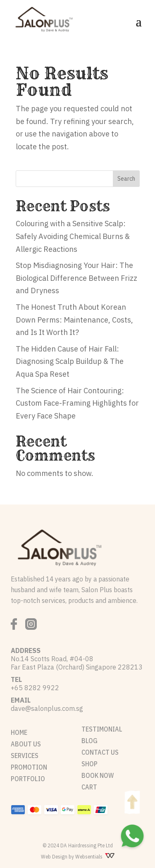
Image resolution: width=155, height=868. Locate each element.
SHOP (89, 764)
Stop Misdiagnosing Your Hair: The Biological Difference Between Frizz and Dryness (76, 278)
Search (126, 179)
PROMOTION (29, 767)
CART (89, 787)
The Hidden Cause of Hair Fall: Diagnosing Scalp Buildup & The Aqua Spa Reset (70, 361)
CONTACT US (100, 752)
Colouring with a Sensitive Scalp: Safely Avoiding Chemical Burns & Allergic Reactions (73, 236)
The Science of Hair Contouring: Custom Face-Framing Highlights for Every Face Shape (77, 403)
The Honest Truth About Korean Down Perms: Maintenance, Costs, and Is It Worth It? (74, 320)
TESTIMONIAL (102, 729)
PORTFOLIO (28, 779)
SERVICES (25, 756)
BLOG (89, 741)
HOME (19, 732)
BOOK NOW (98, 775)
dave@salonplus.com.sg (47, 708)
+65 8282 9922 (35, 688)
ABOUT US (26, 744)
